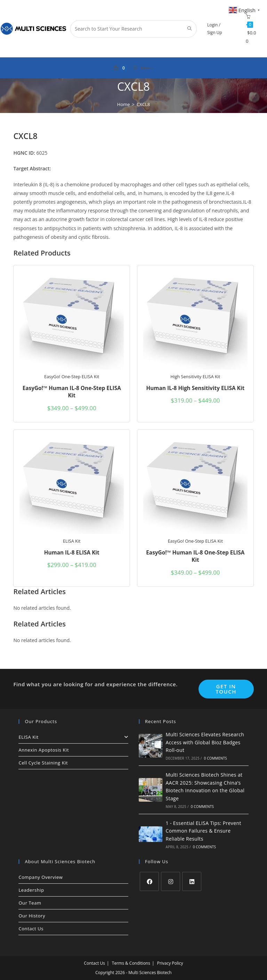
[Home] (124, 104)
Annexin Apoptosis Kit (44, 750)
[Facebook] (149, 881)
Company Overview (41, 877)
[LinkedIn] (192, 881)
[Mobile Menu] (141, 68)
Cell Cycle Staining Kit (43, 763)
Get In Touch (226, 689)
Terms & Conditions (131, 963)
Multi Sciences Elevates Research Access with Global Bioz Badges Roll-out (205, 742)
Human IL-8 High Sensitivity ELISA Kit (195, 388)
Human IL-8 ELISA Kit (72, 553)
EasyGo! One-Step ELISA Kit (72, 377)
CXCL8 (143, 104)
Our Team (30, 903)
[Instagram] (171, 881)
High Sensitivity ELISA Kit (195, 377)
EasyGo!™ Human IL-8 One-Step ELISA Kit (72, 392)
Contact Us (31, 929)
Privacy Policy (170, 963)
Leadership (31, 890)
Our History (32, 916)
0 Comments (215, 758)
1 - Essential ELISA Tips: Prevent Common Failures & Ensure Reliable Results (203, 831)
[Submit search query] (190, 29)
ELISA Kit (72, 541)
